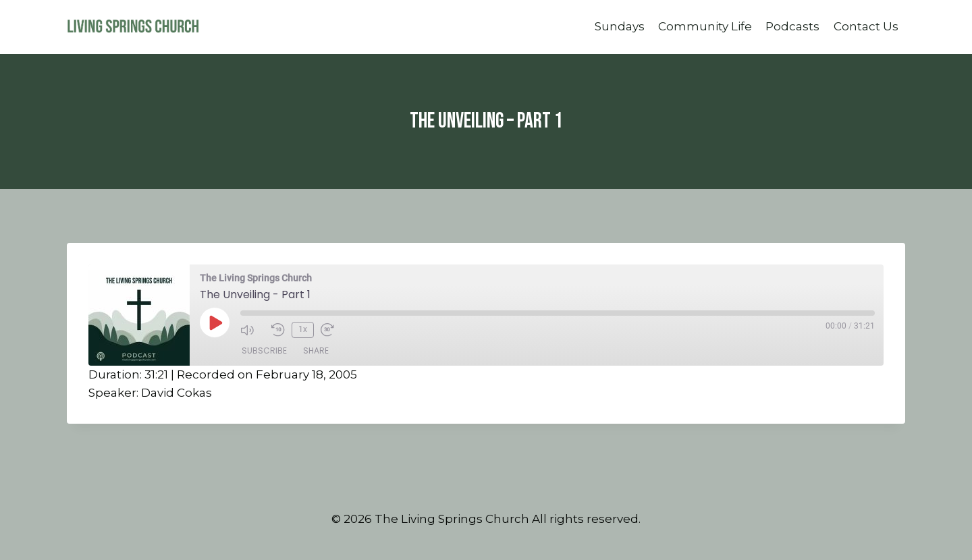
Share (316, 351)
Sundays (620, 26)
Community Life (705, 26)
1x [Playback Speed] (303, 329)
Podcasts (792, 26)
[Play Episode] (215, 323)
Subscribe (264, 351)
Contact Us (866, 26)
